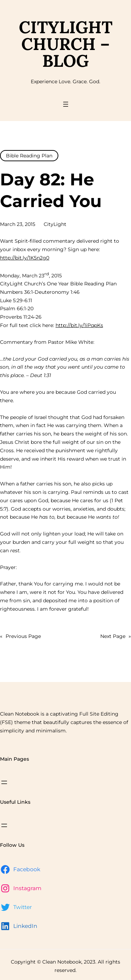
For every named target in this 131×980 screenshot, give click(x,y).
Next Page (116, 637)
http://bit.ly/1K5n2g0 (25, 258)
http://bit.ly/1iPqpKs (79, 325)
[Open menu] (66, 104)
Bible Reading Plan (29, 156)
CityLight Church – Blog (66, 44)
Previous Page (20, 637)
